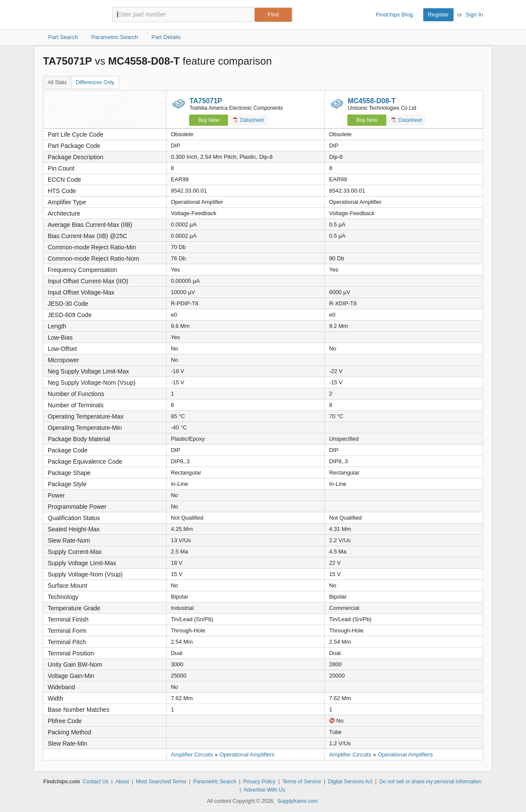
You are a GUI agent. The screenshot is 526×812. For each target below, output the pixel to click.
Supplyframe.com (298, 801)
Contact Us (96, 782)
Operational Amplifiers (247, 755)
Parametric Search (214, 782)
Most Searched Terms (161, 782)
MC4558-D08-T (372, 101)
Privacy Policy (260, 782)
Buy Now (209, 120)
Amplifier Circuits (192, 755)
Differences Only (95, 82)
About (122, 782)
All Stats (57, 82)
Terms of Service (302, 782)
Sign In (474, 15)
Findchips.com (71, 15)
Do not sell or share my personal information (430, 782)
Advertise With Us (264, 790)
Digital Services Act (350, 782)
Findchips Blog (394, 15)
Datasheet (249, 120)
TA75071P (206, 101)
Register (438, 15)
